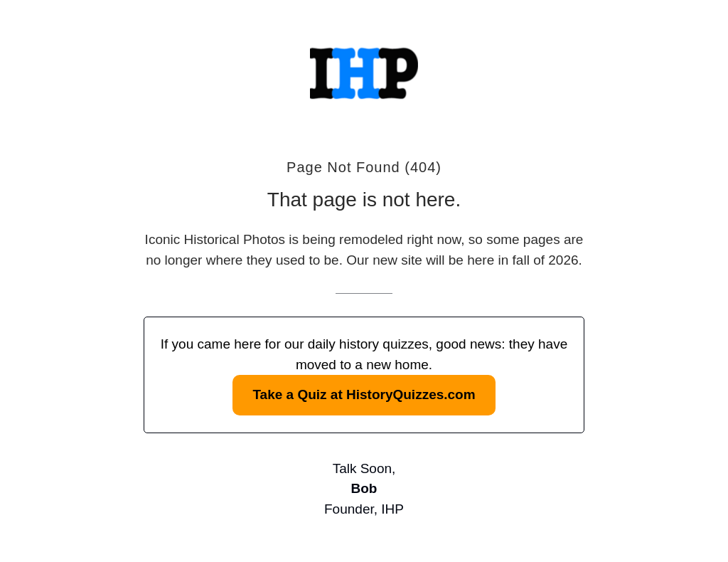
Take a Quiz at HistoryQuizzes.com (364, 394)
